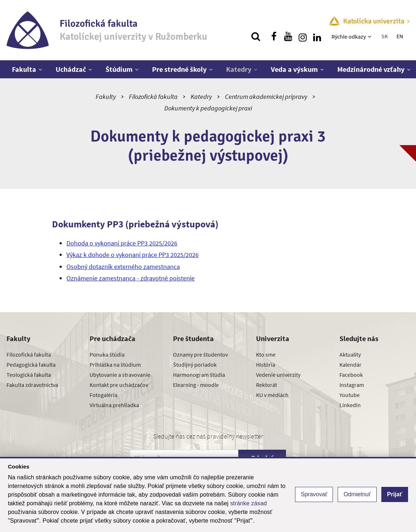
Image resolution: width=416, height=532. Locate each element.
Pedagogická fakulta (31, 365)
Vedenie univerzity (278, 375)
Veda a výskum (294, 69)
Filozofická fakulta (153, 97)
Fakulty (106, 97)
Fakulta (24, 69)
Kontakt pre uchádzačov (119, 385)
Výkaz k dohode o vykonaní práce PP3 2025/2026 (133, 255)
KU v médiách (272, 395)
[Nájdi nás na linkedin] (317, 36)
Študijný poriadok (195, 365)
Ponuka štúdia (107, 354)
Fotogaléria (103, 395)
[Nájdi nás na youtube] (288, 36)
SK (385, 36)
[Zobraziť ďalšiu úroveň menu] (370, 36)
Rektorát (266, 385)
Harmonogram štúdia (199, 375)
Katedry (239, 69)
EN (400, 36)
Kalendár (350, 365)
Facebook (351, 375)
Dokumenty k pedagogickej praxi (208, 108)
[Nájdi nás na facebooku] (274, 36)
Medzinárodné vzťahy (371, 69)
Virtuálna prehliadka (114, 405)
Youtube (350, 395)
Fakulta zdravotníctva (32, 385)
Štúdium (119, 69)
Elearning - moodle (196, 385)
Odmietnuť (357, 494)
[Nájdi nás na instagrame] (303, 36)
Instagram (352, 385)
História (266, 365)
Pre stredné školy (179, 69)
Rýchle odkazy (349, 36)
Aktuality (350, 354)
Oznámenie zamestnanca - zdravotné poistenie (131, 278)
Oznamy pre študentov (200, 354)
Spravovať (314, 494)
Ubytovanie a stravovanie (120, 375)
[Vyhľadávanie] (256, 36)
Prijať (395, 494)
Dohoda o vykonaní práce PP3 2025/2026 (122, 243)
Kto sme (266, 354)
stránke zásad (248, 503)
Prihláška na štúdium (115, 365)
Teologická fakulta (29, 375)
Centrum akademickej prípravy (266, 97)
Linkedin (350, 405)
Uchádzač (71, 69)
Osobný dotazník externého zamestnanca (123, 267)
